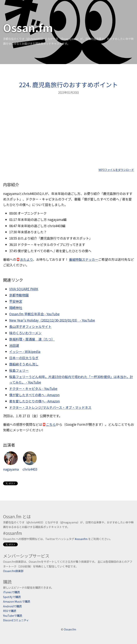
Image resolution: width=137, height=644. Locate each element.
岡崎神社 (16, 308)
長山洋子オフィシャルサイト (30, 326)
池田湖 (14, 345)
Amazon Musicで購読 (17, 601)
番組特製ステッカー (84, 259)
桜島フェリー (19, 370)
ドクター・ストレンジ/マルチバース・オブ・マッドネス (50, 407)
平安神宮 (16, 301)
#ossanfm (81, 539)
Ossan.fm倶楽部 (13, 571)
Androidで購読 (12, 606)
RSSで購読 (10, 611)
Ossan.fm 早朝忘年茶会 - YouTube (34, 314)
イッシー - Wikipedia (25, 351)
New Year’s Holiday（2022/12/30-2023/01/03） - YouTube (52, 320)
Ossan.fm (28, 27)
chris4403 (30, 461)
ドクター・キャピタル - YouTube (33, 388)
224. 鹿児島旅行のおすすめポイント (68, 85)
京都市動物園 (19, 295)
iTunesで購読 (11, 592)
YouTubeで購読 (13, 615)
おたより (26, 259)
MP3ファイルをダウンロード (116, 170)
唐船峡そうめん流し (24, 364)
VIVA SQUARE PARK (24, 289)
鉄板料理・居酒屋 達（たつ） (32, 339)
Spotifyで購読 (12, 597)
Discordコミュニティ (16, 620)
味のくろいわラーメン (25, 333)
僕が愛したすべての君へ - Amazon (34, 395)
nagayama (11, 461)
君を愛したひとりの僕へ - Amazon (34, 401)
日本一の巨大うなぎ (24, 358)
